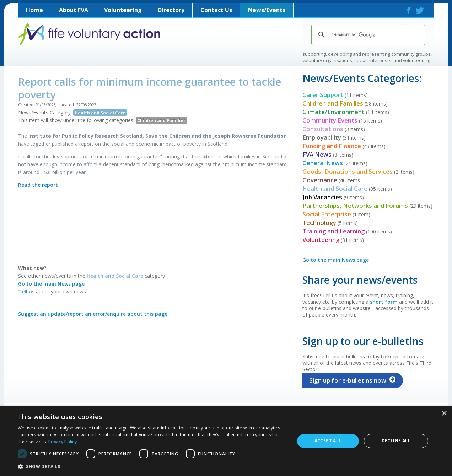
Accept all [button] (328, 441)
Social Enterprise (327, 214)
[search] (367, 35)
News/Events (267, 10)
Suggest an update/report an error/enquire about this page (93, 314)
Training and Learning (333, 231)
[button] (152, 466)
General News (323, 163)
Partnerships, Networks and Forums (355, 205)
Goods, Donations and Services (348, 171)
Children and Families (162, 120)
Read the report (38, 185)
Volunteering (123, 10)
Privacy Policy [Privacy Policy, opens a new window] (63, 442)
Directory (171, 10)
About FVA (74, 10)
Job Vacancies (322, 197)
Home (34, 10)
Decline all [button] (396, 441)
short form (384, 302)
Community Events (330, 120)
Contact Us (216, 10)
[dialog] (226, 441)
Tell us (26, 291)
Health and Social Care (100, 113)
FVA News (317, 154)
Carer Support (323, 95)
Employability (322, 137)
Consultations (323, 129)
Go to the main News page (51, 284)
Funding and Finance (332, 146)
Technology (319, 223)
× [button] (444, 414)
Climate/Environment (333, 112)
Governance (320, 180)
